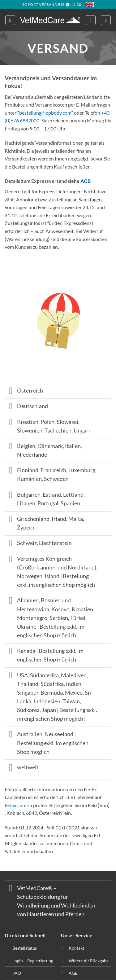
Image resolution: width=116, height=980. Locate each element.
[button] (10, 20)
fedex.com (15, 805)
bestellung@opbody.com (45, 113)
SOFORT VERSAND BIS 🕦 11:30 (52, 4)
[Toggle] (11, 391)
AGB (86, 181)
